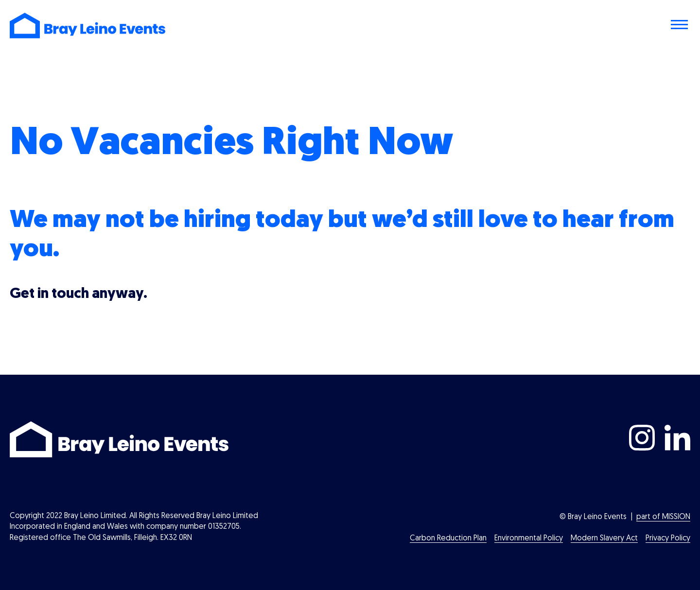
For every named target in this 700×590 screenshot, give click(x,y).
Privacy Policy (668, 538)
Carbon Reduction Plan (448, 538)
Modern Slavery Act (604, 538)
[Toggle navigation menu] (681, 26)
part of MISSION (663, 517)
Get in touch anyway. (79, 294)
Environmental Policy (529, 538)
